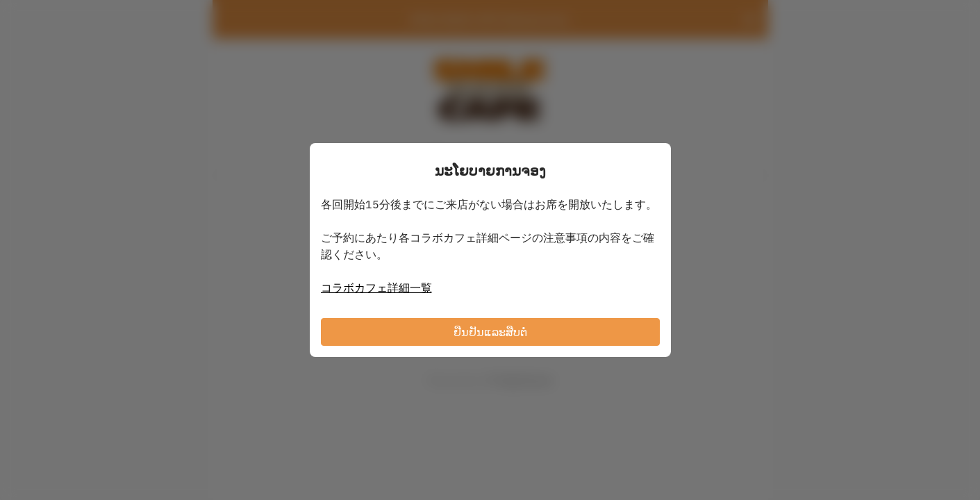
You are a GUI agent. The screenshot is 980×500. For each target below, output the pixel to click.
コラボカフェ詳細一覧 (376, 287)
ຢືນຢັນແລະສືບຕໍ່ (490, 332)
